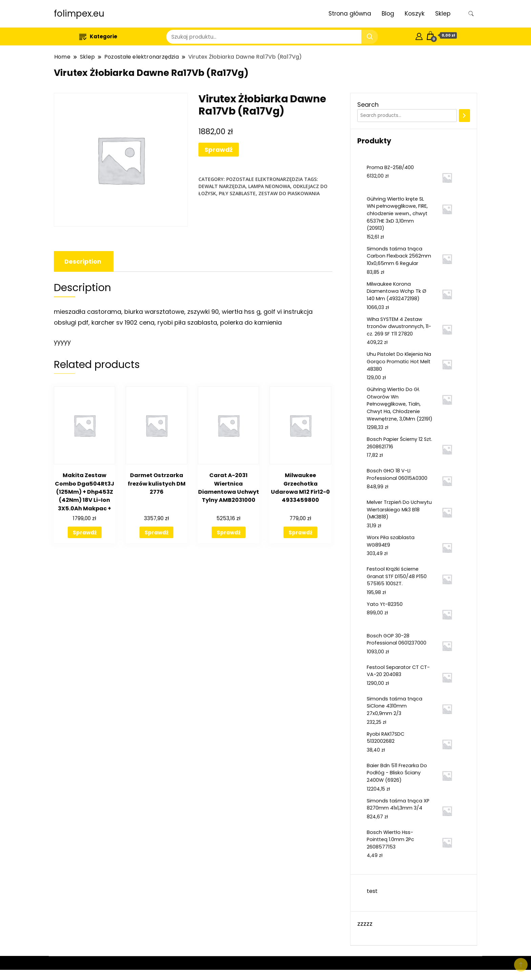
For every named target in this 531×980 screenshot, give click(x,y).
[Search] (464, 116)
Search (368, 105)
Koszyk (415, 14)
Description (83, 261)
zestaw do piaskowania (289, 193)
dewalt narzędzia (222, 186)
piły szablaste (237, 193)
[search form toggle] (471, 14)
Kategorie (98, 36)
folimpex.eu (79, 14)
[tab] (83, 261)
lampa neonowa (269, 186)
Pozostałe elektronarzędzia (264, 179)
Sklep (443, 14)
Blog (388, 14)
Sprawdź (219, 150)
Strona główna (350, 14)
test (372, 891)
